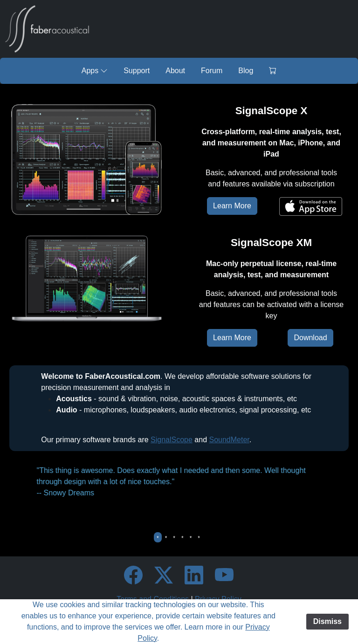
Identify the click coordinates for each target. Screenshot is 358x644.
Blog (246, 71)
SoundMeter (229, 440)
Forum (212, 71)
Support (137, 71)
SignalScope (172, 440)
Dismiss (327, 621)
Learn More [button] (232, 206)
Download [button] (310, 338)
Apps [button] (95, 70)
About (175, 71)
